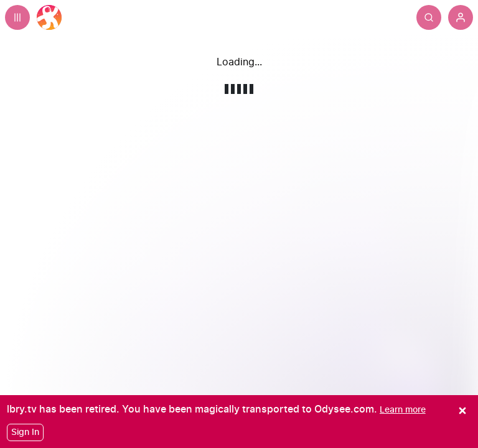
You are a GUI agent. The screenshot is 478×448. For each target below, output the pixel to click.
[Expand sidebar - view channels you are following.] (17, 17)
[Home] (49, 17)
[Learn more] (403, 410)
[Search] (429, 17)
